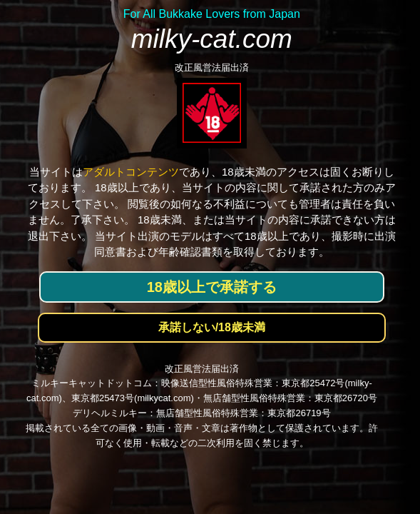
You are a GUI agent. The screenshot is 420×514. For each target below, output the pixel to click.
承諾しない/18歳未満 (212, 327)
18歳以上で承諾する (212, 287)
